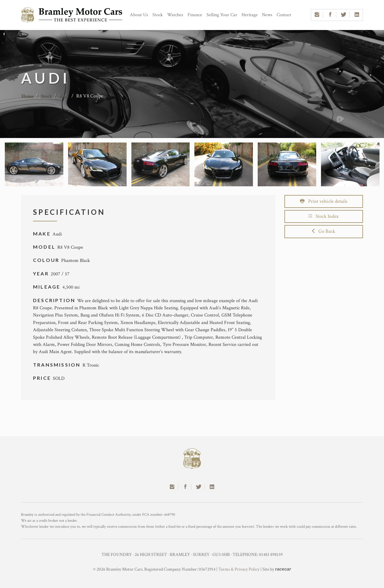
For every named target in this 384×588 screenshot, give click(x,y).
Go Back (324, 231)
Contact (284, 15)
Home (27, 96)
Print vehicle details (324, 201)
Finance (195, 15)
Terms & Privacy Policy (239, 569)
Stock (158, 15)
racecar (283, 569)
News (267, 15)
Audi (64, 96)
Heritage (250, 15)
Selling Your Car (222, 15)
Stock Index (324, 216)
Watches (175, 15)
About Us (139, 15)
